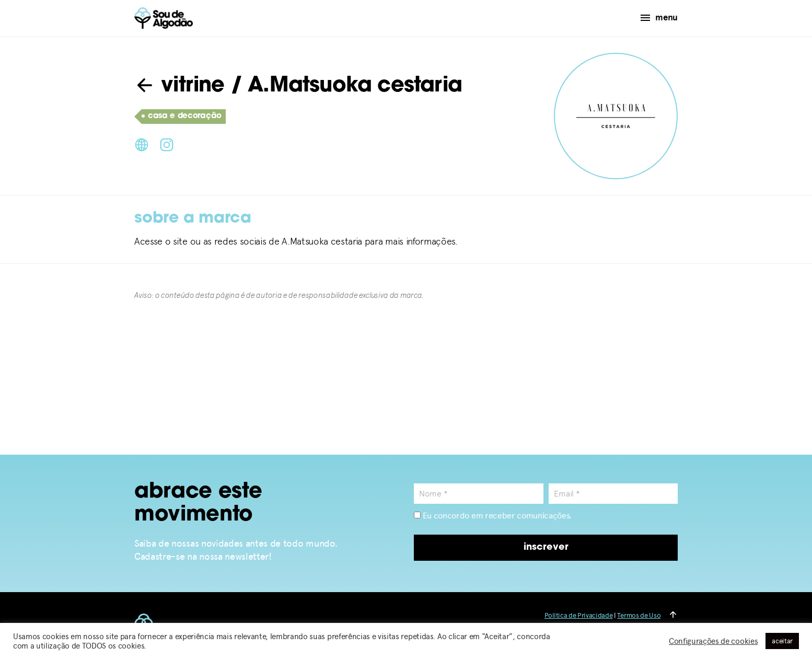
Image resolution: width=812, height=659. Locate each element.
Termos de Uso (639, 615)
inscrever (546, 547)
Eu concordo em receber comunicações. (493, 516)
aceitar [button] (782, 641)
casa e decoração (182, 117)
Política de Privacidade (579, 615)
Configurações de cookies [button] (713, 641)
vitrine (179, 86)
